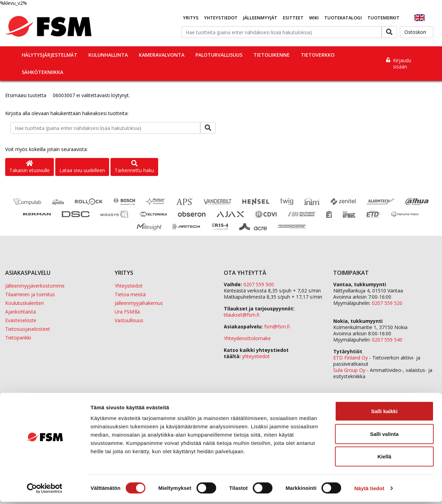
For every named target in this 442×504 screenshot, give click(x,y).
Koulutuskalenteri (25, 303)
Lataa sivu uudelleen (82, 170)
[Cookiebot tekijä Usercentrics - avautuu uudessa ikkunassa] (45, 491)
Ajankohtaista (21, 312)
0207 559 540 (387, 340)
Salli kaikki (385, 413)
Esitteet (293, 18)
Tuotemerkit (383, 18)
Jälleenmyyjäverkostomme (35, 286)
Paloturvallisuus (219, 55)
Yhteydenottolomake (247, 338)
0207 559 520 (387, 303)
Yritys (191, 18)
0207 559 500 (259, 284)
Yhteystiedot (221, 18)
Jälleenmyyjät (260, 18)
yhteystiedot (256, 356)
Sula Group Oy (349, 370)
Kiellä (384, 459)
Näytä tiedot (369, 490)
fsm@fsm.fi (277, 326)
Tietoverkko (318, 55)
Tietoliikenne (272, 55)
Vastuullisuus (129, 320)
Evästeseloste (21, 320)
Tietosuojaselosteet (28, 329)
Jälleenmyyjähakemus (139, 303)
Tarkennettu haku (134, 167)
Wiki (314, 18)
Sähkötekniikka (42, 72)
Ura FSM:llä (127, 312)
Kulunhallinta (108, 55)
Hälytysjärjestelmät (50, 55)
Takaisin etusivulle (30, 167)
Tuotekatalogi (343, 18)
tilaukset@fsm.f (242, 315)
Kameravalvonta (162, 55)
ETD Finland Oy (350, 358)
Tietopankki (18, 338)
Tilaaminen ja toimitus (30, 294)
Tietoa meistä (130, 294)
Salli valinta (385, 436)
